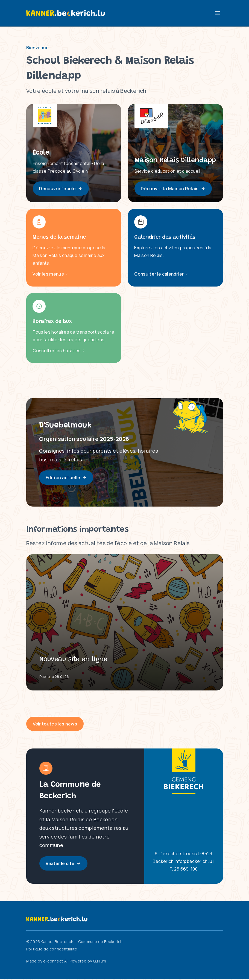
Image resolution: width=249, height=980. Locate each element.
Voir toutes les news (55, 725)
